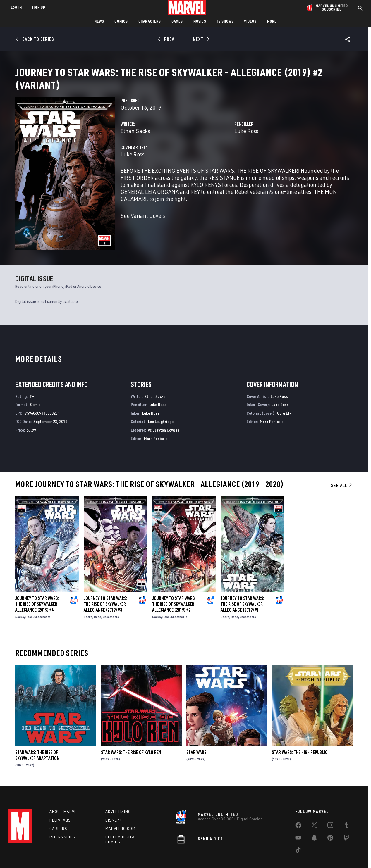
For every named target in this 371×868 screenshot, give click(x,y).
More (272, 21)
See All (342, 462)
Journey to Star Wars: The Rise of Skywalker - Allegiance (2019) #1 (243, 581)
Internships (62, 815)
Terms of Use (48, 854)
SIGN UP (38, 7)
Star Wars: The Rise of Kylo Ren (131, 729)
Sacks (20, 593)
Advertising (118, 790)
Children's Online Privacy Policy (204, 854)
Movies (200, 21)
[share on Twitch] (346, 817)
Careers (58, 807)
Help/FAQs (60, 798)
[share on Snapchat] (314, 817)
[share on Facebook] (298, 805)
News (99, 21)
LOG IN (16, 7)
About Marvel (64, 790)
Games (177, 21)
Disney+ (114, 798)
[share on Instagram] (330, 805)
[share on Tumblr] (346, 805)
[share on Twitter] (314, 805)
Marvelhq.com (120, 807)
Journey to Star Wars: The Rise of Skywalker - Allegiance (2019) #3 (106, 581)
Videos (250, 21)
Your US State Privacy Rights (113, 854)
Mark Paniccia (156, 415)
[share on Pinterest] (330, 817)
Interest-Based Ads (286, 854)
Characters (150, 21)
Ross (29, 593)
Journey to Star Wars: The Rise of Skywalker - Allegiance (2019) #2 (175, 581)
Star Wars (196, 729)
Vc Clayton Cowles (164, 407)
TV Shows (225, 21)
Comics (121, 21)
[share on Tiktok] (298, 829)
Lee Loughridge (161, 398)
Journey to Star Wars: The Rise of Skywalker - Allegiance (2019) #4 (38, 581)
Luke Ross (246, 138)
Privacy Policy (74, 854)
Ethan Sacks (135, 138)
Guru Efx (284, 390)
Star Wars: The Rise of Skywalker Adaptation (37, 732)
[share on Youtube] (298, 817)
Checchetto (42, 593)
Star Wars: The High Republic (300, 729)
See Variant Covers (143, 223)
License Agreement (250, 854)
